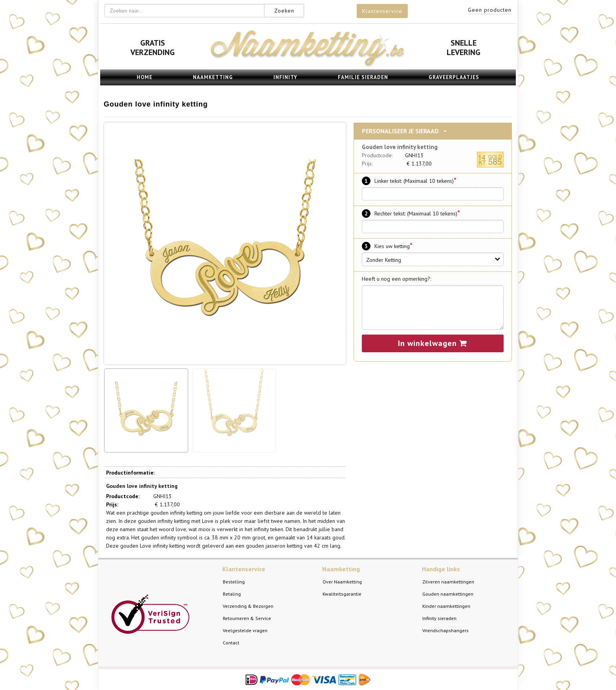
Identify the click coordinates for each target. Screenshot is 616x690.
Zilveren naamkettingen (448, 582)
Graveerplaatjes (454, 77)
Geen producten (490, 10)
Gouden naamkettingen (448, 594)
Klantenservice (382, 11)
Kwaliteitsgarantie (342, 594)
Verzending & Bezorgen (248, 606)
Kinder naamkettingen (446, 606)
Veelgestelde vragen (245, 630)
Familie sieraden (363, 77)
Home (145, 77)
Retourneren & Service (247, 618)
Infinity (285, 77)
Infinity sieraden (439, 618)
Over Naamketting (342, 582)
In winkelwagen (433, 343)
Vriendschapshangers (445, 630)
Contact (231, 643)
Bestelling (234, 582)
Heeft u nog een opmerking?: (396, 279)
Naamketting (213, 77)
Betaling (232, 594)
